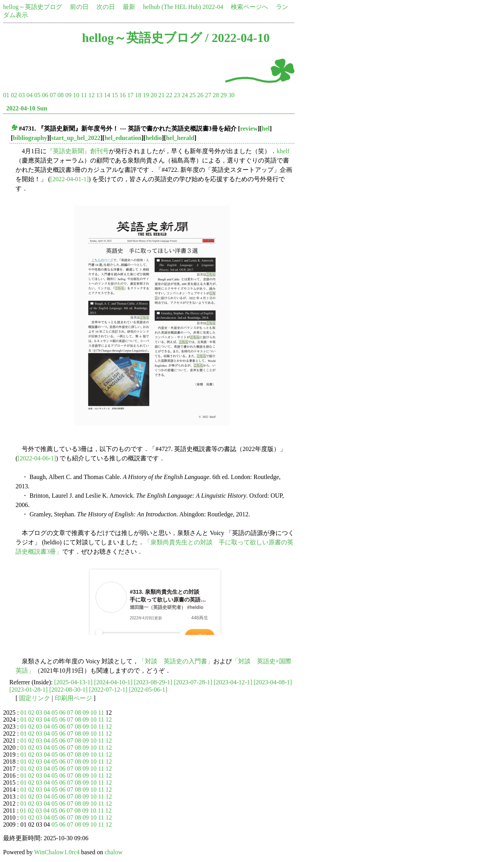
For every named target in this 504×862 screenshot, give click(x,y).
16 (122, 95)
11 (84, 95)
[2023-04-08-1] (273, 682)
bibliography (30, 138)
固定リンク (35, 698)
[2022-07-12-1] (108, 690)
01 (6, 95)
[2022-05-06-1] (148, 690)
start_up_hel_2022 (76, 138)
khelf (283, 151)
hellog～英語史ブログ (33, 7)
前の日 (79, 7)
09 (68, 95)
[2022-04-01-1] (69, 179)
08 (61, 95)
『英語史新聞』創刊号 (78, 151)
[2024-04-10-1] (113, 682)
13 (99, 95)
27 (208, 95)
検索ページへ (249, 7)
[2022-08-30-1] (69, 690)
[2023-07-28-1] (193, 682)
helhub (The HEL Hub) (172, 7)
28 (216, 95)
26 (200, 95)
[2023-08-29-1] (153, 682)
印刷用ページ (73, 698)
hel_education (123, 138)
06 (45, 95)
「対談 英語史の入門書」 (176, 661)
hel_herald (180, 138)
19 (146, 95)
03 (22, 95)
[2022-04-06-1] (37, 458)
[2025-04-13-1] (74, 682)
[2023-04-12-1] (233, 682)
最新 (129, 7)
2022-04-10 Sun (27, 108)
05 (37, 95)
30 (231, 95)
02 (14, 95)
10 (76, 95)
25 (192, 95)
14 (107, 95)
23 (177, 95)
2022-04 (213, 7)
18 (138, 95)
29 (223, 95)
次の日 (106, 7)
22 (169, 95)
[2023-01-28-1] (29, 690)
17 (130, 95)
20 (153, 95)
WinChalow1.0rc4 (57, 852)
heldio (154, 138)
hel (266, 129)
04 (30, 95)
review (249, 129)
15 (115, 95)
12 (91, 95)
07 (53, 95)
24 (185, 95)
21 (161, 95)
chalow (113, 852)
